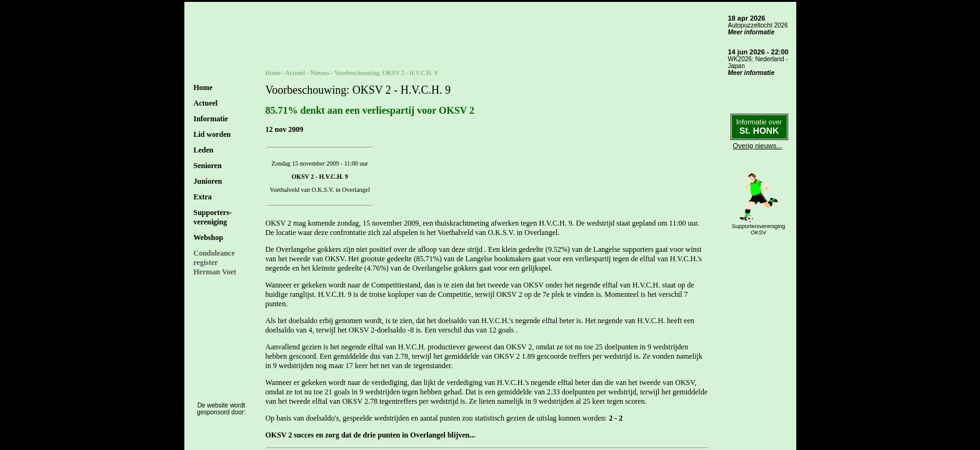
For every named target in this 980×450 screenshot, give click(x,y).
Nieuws (320, 73)
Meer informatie (751, 32)
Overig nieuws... (758, 146)
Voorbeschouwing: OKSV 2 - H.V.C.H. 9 (386, 73)
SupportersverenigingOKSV (759, 229)
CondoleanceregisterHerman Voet (215, 262)
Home (203, 87)
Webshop (208, 237)
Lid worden (212, 134)
